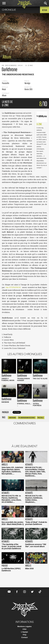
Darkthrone (12, 418)
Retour (44, 10)
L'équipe (24, 632)
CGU (24, 629)
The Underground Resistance (27, 418)
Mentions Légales (24, 626)
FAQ (24, 635)
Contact (24, 637)
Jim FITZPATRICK (13, 287)
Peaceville (41, 418)
